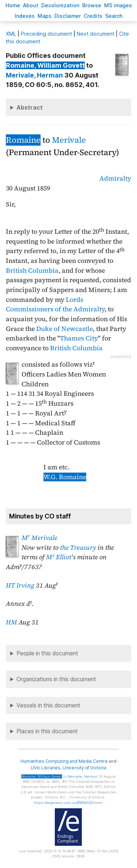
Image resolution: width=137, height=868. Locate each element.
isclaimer (68, 16)
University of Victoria (84, 768)
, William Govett (45, 65)
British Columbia (32, 271)
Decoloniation (60, 5)
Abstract (30, 107)
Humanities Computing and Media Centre (64, 761)
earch (114, 16)
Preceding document (46, 34)
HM (12, 622)
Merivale (69, 140)
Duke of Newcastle (64, 329)
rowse (92, 5)
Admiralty (115, 178)
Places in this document (47, 731)
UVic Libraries (45, 768)
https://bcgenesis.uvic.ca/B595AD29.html (68, 803)
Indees (25, 16)
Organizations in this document (56, 679)
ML (11, 34)
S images (118, 5)
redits (93, 16)
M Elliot (59, 557)
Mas (45, 16)
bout (31, 5)
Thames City (79, 338)
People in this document (47, 653)
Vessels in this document (48, 705)
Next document (96, 34)
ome (13, 5)
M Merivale (39, 538)
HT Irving (20, 585)
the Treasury (78, 548)
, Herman (34, 75)
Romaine (23, 140)
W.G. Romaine (65, 477)
